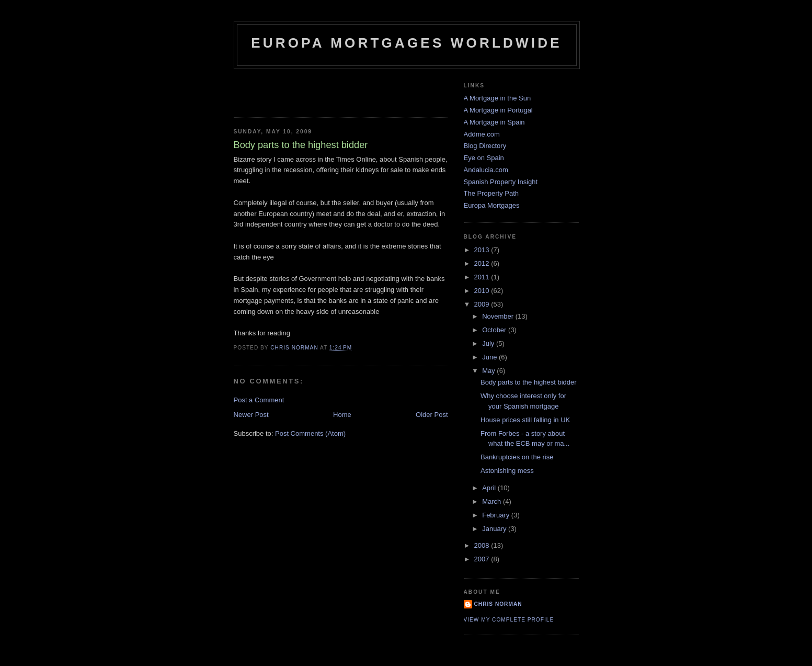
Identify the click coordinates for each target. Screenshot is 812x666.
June (490, 357)
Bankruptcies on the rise (517, 457)
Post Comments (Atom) (310, 433)
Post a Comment (259, 400)
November (499, 316)
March (493, 501)
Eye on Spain (484, 158)
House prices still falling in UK (525, 420)
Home (342, 415)
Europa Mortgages (492, 205)
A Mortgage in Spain (494, 122)
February (497, 515)
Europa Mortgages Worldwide (407, 43)
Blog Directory (485, 146)
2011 (483, 277)
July (489, 343)
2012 (483, 263)
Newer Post (251, 415)
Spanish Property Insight (501, 182)
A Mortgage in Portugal (498, 110)
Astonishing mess (507, 471)
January (495, 529)
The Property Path (491, 193)
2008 (483, 545)
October (495, 330)
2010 (483, 291)
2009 (483, 304)
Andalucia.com (486, 170)
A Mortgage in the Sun (498, 98)
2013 (483, 250)
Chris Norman (498, 604)
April (490, 488)
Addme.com (482, 134)
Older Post (432, 415)
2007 (483, 559)
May (489, 371)
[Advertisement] (295, 90)
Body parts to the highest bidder (529, 382)
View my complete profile (509, 620)
